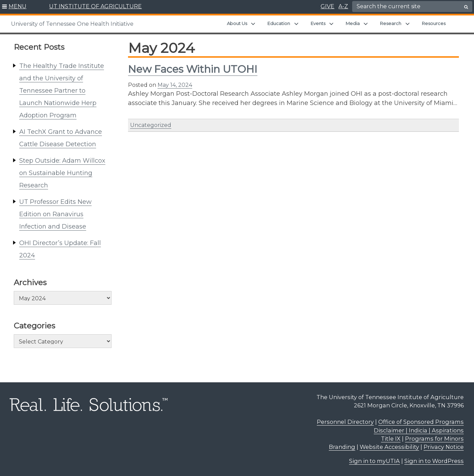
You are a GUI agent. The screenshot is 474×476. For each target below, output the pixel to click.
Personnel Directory (345, 422)
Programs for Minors (434, 439)
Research (391, 23)
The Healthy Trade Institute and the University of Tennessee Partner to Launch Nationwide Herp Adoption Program (62, 91)
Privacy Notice (444, 447)
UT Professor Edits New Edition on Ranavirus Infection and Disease (55, 214)
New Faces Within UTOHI (193, 69)
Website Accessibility (389, 447)
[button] (14, 7)
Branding (342, 447)
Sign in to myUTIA (374, 461)
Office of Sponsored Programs (421, 422)
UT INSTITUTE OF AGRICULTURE (95, 6)
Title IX (391, 439)
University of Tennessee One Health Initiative (72, 24)
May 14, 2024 (175, 85)
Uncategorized (151, 125)
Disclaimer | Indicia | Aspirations (419, 430)
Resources (434, 23)
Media (353, 23)
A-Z (343, 6)
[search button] (466, 7)
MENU (18, 6)
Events (318, 23)
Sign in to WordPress (434, 461)
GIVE (327, 6)
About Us (237, 23)
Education (279, 23)
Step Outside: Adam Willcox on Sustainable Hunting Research (62, 173)
